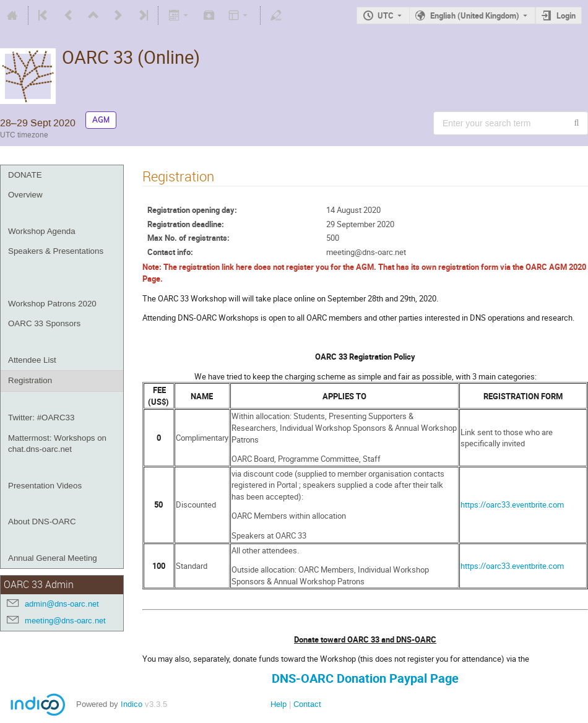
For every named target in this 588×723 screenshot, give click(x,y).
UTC (386, 15)
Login (566, 15)
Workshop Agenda (42, 231)
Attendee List (32, 360)
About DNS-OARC (42, 522)
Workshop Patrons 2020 (52, 304)
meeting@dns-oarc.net (65, 621)
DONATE (25, 175)
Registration (30, 380)
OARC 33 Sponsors (44, 323)
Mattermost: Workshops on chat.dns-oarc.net (57, 444)
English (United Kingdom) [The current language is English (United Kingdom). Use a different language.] (475, 15)
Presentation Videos (45, 486)
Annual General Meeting (53, 558)
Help (279, 704)
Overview (25, 195)
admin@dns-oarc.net (62, 604)
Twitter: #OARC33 (41, 418)
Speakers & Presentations (56, 251)
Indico (132, 704)
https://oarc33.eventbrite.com (512, 504)
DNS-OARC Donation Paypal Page (365, 678)
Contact (307, 704)
